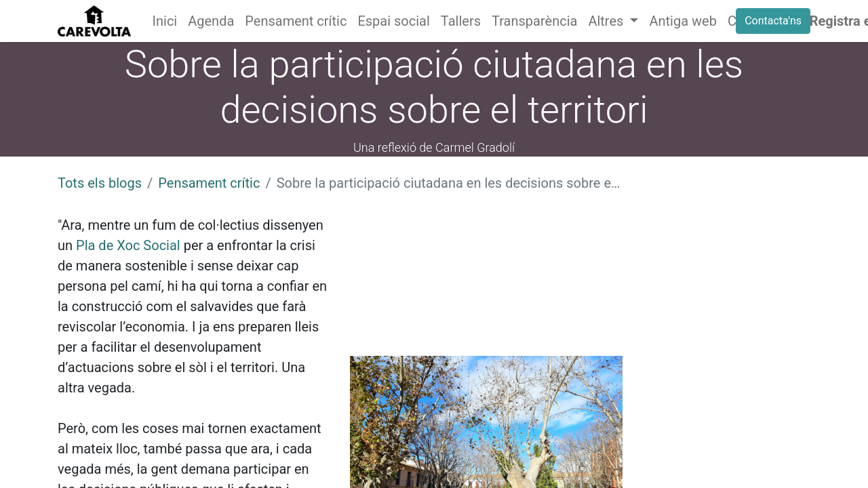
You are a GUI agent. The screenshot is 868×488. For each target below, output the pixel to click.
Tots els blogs (100, 183)
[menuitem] (165, 21)
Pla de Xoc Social (128, 245)
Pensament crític (209, 183)
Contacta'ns (773, 21)
